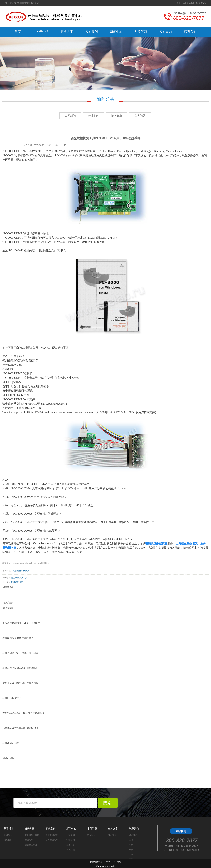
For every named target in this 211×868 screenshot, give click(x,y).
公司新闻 (70, 116)
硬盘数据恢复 (31, 845)
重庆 (131, 850)
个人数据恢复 (52, 840)
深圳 (131, 845)
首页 (18, 32)
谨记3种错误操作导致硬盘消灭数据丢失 (24, 713)
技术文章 (117, 116)
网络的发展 (8, 758)
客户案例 (92, 32)
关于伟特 (42, 32)
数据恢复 (29, 840)
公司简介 (8, 835)
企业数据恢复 (52, 835)
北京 (131, 854)
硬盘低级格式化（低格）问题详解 (21, 653)
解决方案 (67, 32)
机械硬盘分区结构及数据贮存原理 (21, 668)
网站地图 (190, 3)
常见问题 (141, 32)
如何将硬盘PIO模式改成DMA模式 (20, 728)
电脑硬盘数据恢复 (21, 571)
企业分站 (181, 3)
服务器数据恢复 (32, 835)
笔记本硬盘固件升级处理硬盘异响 (21, 683)
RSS (198, 3)
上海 (131, 840)
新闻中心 (116, 32)
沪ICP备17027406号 (105, 866)
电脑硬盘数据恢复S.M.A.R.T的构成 (21, 623)
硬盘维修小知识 (11, 743)
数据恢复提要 (17, 582)
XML (203, 3)
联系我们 (190, 32)
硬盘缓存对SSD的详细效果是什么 (20, 638)
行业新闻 (94, 116)
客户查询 (166, 32)
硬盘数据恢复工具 (19, 578)
